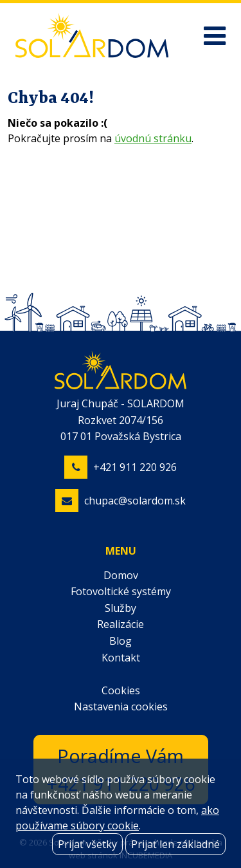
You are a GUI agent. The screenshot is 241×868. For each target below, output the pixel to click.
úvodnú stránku (153, 138)
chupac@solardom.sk (135, 501)
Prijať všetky (87, 844)
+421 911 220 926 (135, 467)
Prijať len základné (175, 844)
